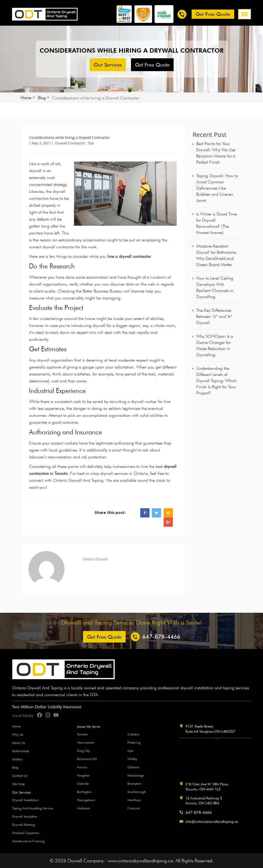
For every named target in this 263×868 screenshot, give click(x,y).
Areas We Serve (89, 727)
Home (26, 98)
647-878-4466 (199, 812)
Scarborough (137, 792)
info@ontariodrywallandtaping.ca (212, 822)
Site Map (18, 784)
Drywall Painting (24, 825)
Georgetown (86, 800)
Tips (90, 143)
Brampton (134, 784)
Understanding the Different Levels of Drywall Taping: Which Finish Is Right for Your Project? (217, 381)
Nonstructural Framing (28, 841)
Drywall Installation (25, 800)
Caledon (133, 734)
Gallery (17, 759)
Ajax (130, 751)
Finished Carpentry (26, 833)
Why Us (18, 734)
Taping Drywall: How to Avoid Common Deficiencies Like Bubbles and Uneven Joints (217, 188)
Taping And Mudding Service (33, 808)
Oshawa (133, 767)
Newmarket (85, 742)
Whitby (132, 759)
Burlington (84, 792)
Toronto (82, 734)
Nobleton (84, 808)
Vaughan (83, 775)
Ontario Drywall (95, 559)
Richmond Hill (87, 759)
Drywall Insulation (25, 816)
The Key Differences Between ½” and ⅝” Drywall (214, 316)
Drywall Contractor (70, 143)
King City (83, 751)
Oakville (83, 784)
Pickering (134, 742)
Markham (134, 800)
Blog (42, 98)
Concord (134, 808)
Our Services (108, 65)
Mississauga (136, 775)
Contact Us (20, 776)
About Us (18, 743)
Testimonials (21, 751)
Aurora (82, 767)
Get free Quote (213, 14)
